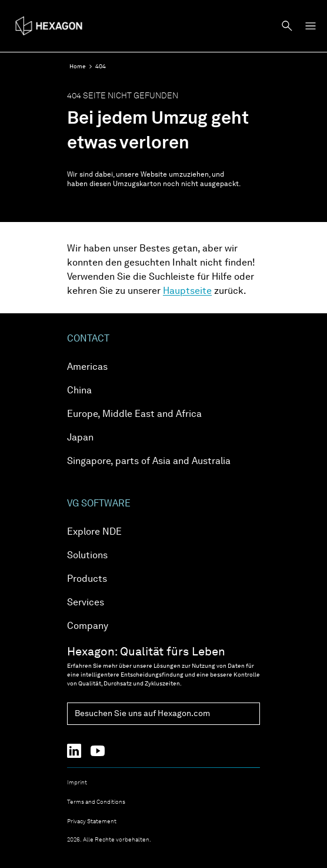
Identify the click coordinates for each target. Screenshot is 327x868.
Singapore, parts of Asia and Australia (149, 462)
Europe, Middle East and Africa (134, 415)
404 (101, 67)
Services (86, 603)
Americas (87, 367)
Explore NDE (94, 532)
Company (88, 627)
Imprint (77, 783)
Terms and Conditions (96, 802)
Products (87, 579)
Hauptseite (187, 291)
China (79, 391)
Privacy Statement (92, 821)
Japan (80, 438)
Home (78, 67)
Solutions (87, 556)
